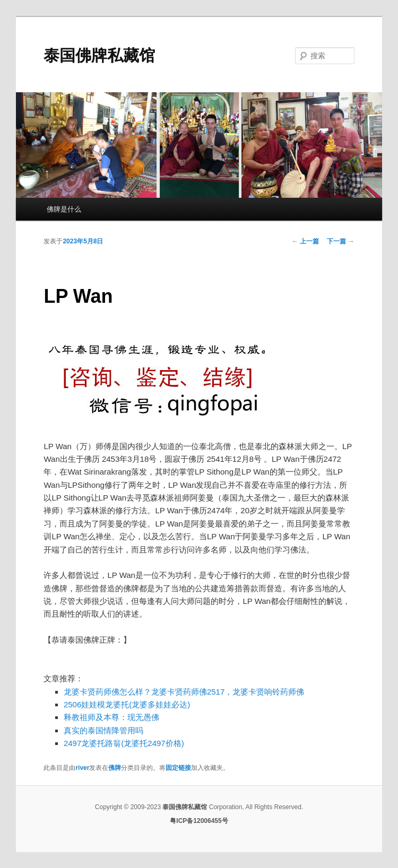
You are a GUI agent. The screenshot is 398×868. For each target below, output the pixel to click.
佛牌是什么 (64, 209)
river (82, 768)
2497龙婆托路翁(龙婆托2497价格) (124, 743)
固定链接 (178, 768)
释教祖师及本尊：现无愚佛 (111, 717)
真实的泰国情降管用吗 (103, 730)
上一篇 (305, 241)
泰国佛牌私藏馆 (99, 55)
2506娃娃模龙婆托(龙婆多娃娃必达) (127, 704)
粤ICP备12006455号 (199, 821)
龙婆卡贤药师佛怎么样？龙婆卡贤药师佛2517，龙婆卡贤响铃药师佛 (184, 692)
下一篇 (340, 241)
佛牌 (115, 768)
